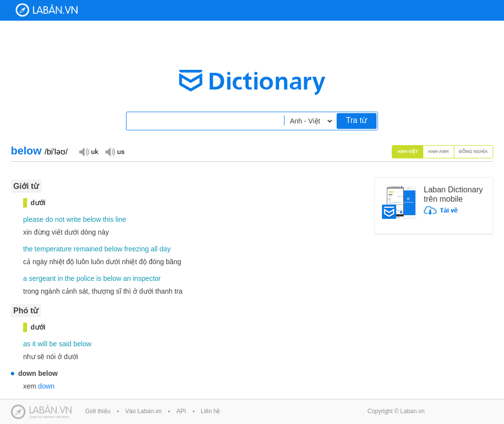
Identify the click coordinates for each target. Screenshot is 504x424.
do (49, 219)
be (53, 344)
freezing (136, 249)
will (43, 344)
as (27, 344)
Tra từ (357, 120)
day (165, 249)
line (121, 219)
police (85, 278)
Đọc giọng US (115, 151)
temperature (53, 249)
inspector (147, 278)
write (74, 219)
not (60, 219)
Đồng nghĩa (474, 151)
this (108, 219)
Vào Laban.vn (143, 411)
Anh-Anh (439, 151)
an (127, 278)
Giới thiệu (98, 411)
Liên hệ (211, 411)
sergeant (42, 278)
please (33, 219)
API (181, 411)
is (99, 278)
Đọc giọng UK (89, 151)
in (60, 278)
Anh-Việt (408, 151)
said (65, 344)
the (28, 249)
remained (88, 249)
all (154, 249)
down (46, 386)
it (34, 344)
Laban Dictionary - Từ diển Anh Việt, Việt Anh (47, 10)
